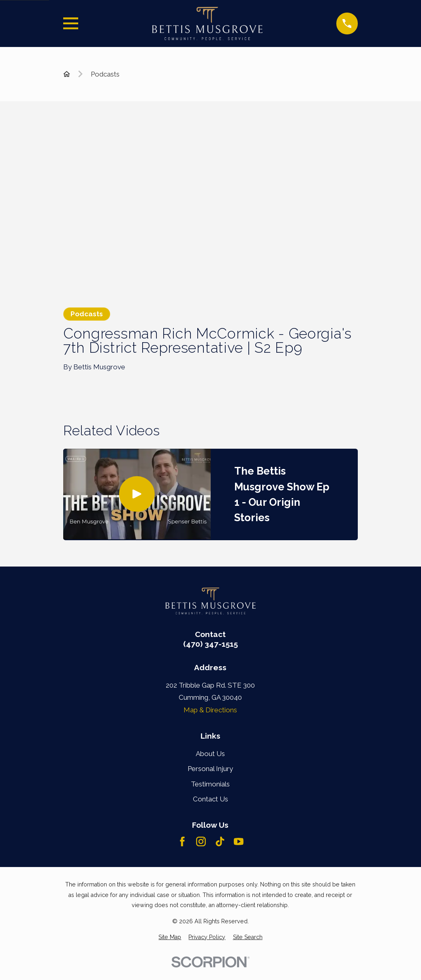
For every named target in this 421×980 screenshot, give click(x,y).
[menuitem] (170, 937)
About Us (210, 754)
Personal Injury (210, 769)
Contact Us (210, 799)
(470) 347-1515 (210, 644)
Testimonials (210, 784)
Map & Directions (210, 710)
